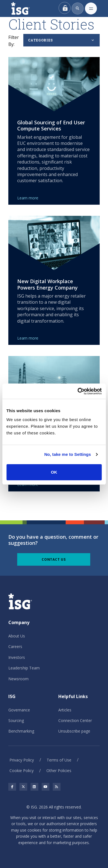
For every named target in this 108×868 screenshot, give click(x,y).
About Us (17, 636)
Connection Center (75, 720)
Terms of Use (59, 760)
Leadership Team (24, 668)
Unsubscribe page (74, 731)
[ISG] (27, 8)
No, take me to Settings (67, 454)
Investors (17, 657)
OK (54, 472)
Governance (19, 710)
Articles (65, 710)
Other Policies (59, 771)
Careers (15, 646)
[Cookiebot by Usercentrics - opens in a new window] (78, 391)
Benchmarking (21, 731)
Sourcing (16, 720)
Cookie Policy (22, 771)
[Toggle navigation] (91, 8)
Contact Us (54, 559)
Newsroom (18, 679)
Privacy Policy (22, 760)
